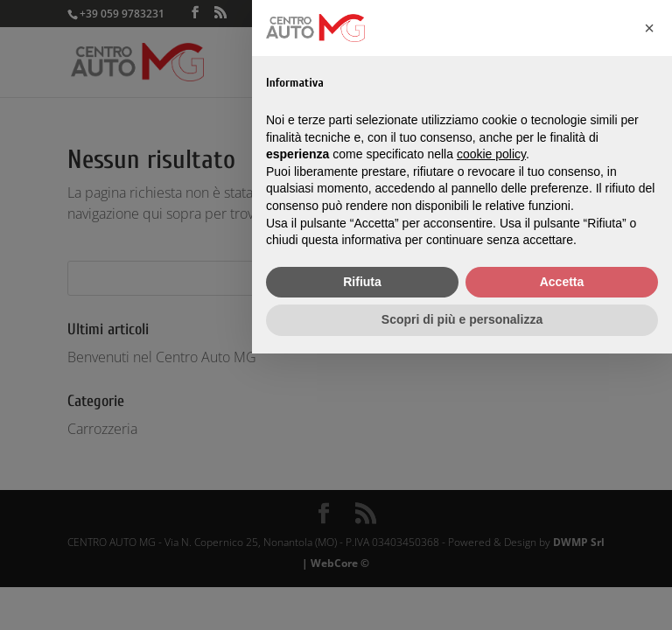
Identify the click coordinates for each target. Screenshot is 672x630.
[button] (649, 28)
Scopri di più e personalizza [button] (462, 319)
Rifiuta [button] (362, 282)
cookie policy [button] (491, 154)
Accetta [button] (562, 282)
